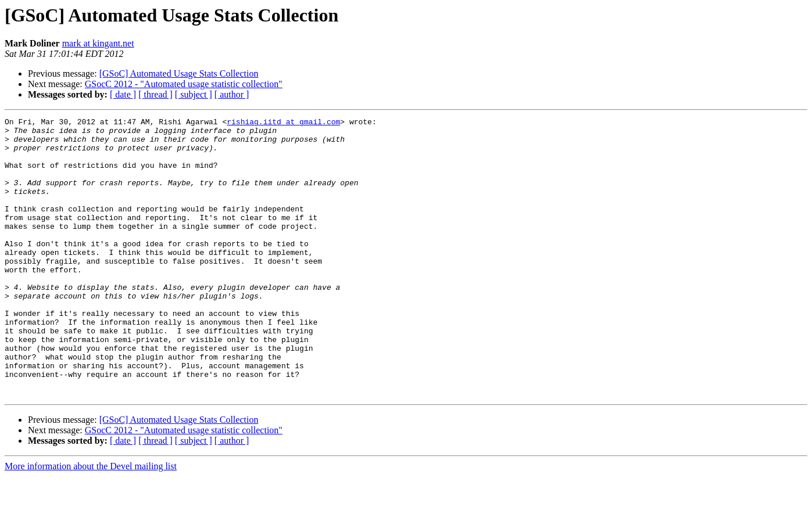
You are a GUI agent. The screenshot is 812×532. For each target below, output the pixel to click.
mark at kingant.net (98, 43)
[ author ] (232, 94)
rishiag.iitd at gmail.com (283, 123)
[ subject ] (194, 94)
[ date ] (123, 94)
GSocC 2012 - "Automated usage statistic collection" (184, 84)
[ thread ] (155, 94)
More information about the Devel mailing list (91, 522)
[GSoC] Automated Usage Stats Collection (179, 73)
